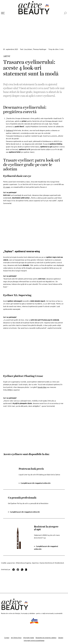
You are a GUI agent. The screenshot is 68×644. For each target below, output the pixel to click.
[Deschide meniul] (3, 13)
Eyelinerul (10, 131)
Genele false (42, 387)
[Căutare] (65, 13)
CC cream (7, 187)
